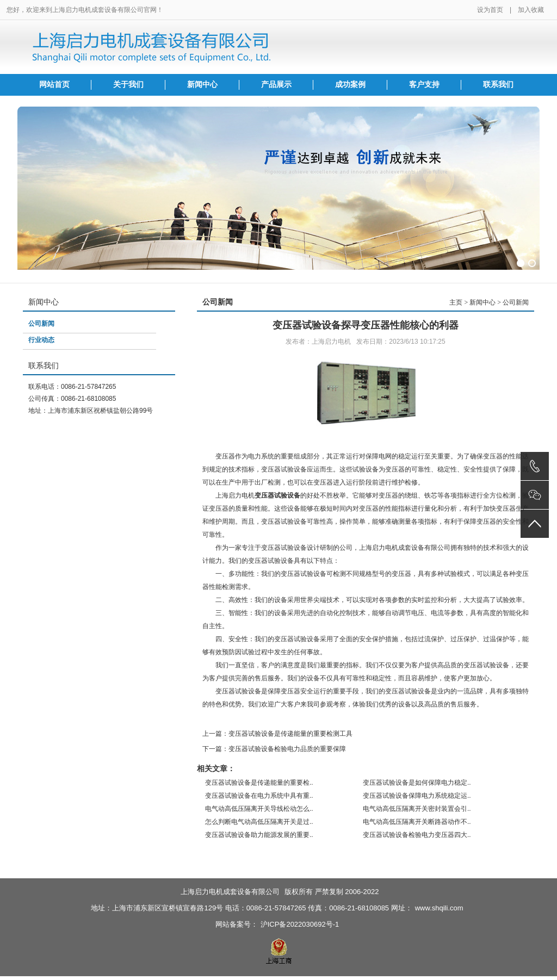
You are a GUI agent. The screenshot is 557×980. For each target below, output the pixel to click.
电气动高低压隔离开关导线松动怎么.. (259, 809)
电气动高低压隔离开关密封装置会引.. (417, 809)
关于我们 (128, 85)
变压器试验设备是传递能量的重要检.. (259, 783)
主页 (456, 302)
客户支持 (424, 85)
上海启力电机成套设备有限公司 (230, 892)
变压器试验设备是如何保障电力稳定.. (417, 783)
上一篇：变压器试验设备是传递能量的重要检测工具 (277, 734)
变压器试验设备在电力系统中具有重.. (259, 796)
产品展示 (276, 85)
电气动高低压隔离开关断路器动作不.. (417, 822)
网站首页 (54, 85)
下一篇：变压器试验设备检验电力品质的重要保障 (274, 749)
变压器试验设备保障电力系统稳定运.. (417, 796)
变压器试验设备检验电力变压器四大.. (417, 835)
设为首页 (490, 10)
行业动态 (41, 340)
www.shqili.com (439, 908)
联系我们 (498, 85)
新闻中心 (202, 85)
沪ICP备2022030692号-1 (300, 924)
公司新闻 (41, 324)
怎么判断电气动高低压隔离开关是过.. (259, 822)
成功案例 (350, 85)
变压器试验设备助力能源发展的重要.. (259, 835)
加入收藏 (531, 10)
